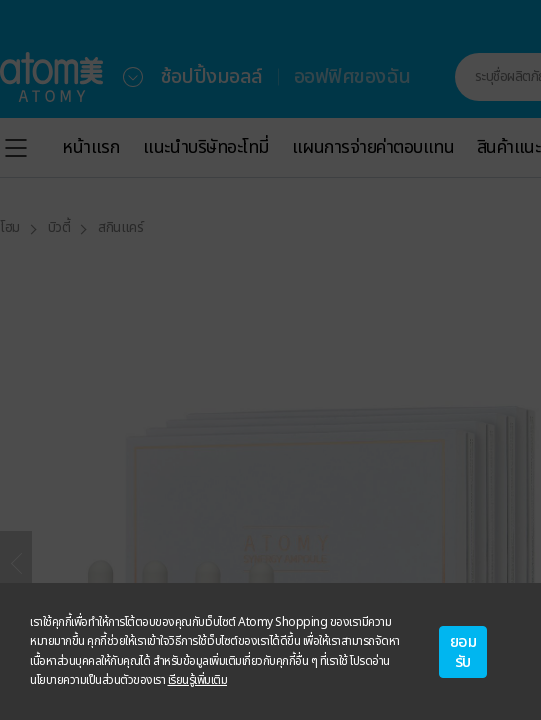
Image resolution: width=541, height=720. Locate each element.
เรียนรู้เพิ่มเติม (198, 680)
